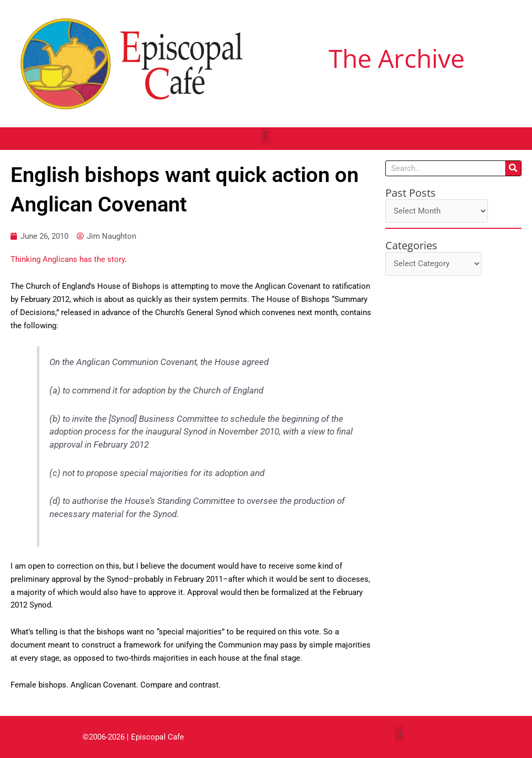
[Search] (513, 168)
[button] (266, 136)
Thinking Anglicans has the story (68, 259)
